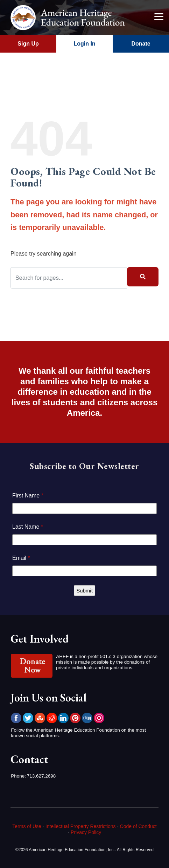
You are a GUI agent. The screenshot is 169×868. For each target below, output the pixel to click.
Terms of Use (27, 826)
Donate (141, 44)
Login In (84, 44)
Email (21, 558)
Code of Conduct (138, 826)
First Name (28, 496)
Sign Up (28, 44)
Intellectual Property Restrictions (81, 826)
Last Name (28, 527)
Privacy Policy (86, 832)
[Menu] (159, 16)
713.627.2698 (41, 776)
